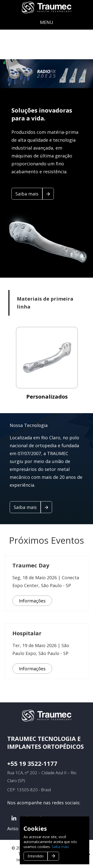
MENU (47, 22)
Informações (32, 601)
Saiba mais (60, 847)
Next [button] (71, 74)
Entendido (36, 856)
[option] (46, 74)
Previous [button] (15, 74)
